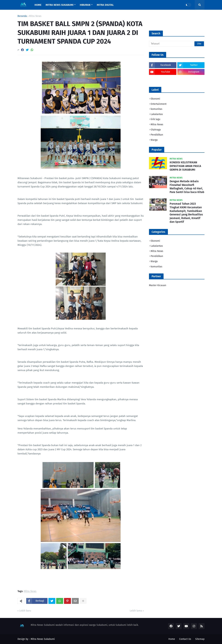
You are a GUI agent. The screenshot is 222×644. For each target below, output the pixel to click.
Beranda (22, 16)
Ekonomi (155, 99)
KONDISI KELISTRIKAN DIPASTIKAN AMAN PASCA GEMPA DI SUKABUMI (185, 166)
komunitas (157, 109)
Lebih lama (136, 611)
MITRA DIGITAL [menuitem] (105, 5)
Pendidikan (157, 135)
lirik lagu (155, 119)
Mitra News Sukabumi (43, 639)
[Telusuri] (177, 44)
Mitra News (35, 16)
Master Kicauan (158, 285)
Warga (154, 140)
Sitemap (200, 639)
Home (172, 639)
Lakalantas (157, 114)
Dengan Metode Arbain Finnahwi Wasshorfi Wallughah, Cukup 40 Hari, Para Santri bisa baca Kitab (187, 187)
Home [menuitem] (38, 5)
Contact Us (185, 639)
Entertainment (159, 104)
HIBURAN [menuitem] (85, 5)
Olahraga (156, 130)
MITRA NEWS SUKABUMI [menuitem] (59, 5)
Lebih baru (25, 611)
